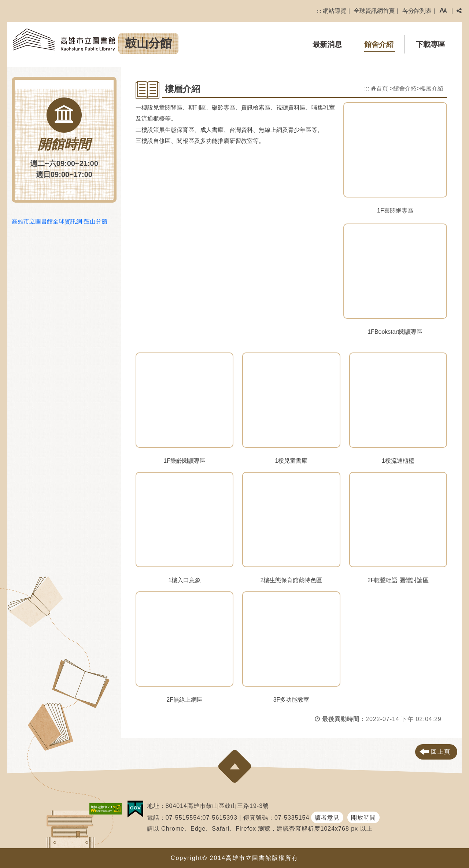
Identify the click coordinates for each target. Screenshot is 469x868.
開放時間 (363, 818)
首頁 (379, 88)
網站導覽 (335, 11)
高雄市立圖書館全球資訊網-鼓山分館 (60, 221)
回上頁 (441, 752)
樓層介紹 (432, 88)
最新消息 (327, 44)
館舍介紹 (379, 44)
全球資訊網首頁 (374, 11)
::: (319, 11)
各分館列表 (417, 11)
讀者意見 (327, 818)
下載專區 (431, 44)
